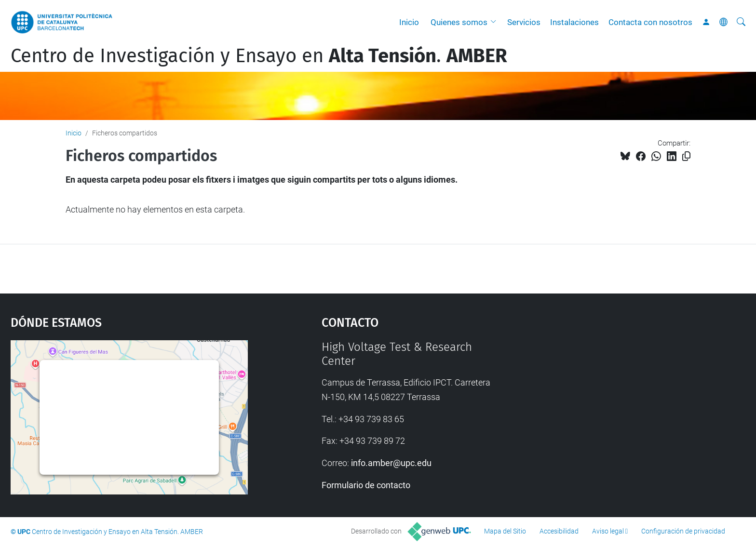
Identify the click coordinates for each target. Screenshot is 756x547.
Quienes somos (459, 22)
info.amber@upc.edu (391, 463)
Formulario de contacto (366, 485)
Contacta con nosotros (650, 22)
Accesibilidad (559, 531)
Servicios (524, 22)
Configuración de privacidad (683, 531)
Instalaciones (574, 22)
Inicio (409, 22)
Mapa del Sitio (505, 531)
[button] (496, 22)
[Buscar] (741, 22)
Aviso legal (608, 531)
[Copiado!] (686, 156)
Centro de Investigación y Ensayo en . (259, 56)
